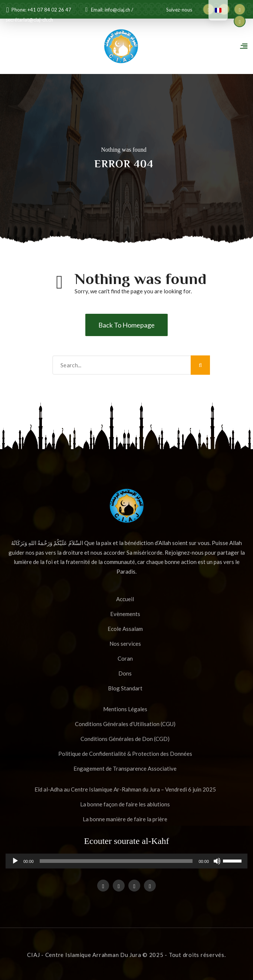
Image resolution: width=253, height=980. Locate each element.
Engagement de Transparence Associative (125, 768)
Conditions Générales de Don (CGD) (125, 739)
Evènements (125, 614)
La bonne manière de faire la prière (125, 819)
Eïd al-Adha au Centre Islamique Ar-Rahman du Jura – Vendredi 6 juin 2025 (125, 789)
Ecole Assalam (125, 629)
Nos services (125, 644)
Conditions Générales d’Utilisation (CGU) (125, 724)
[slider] (116, 861)
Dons (125, 673)
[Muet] (217, 864)
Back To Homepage (126, 325)
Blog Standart (125, 688)
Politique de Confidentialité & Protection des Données (125, 754)
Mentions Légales (125, 709)
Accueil (125, 599)
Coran (125, 658)
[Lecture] (15, 864)
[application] (126, 861)
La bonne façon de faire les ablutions (125, 804)
